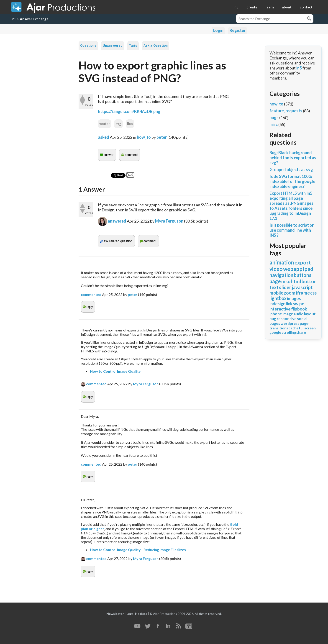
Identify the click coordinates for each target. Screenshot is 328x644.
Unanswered (113, 45)
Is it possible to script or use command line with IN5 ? (292, 230)
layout (310, 314)
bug (273, 319)
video (276, 269)
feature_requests (286, 111)
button (309, 281)
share (301, 332)
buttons (303, 275)
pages (275, 323)
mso (286, 281)
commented (91, 294)
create (252, 7)
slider (285, 287)
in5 (236, 7)
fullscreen (307, 328)
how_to (144, 137)
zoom (290, 293)
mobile (276, 293)
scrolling (289, 332)
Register (238, 30)
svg (118, 124)
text (274, 287)
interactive (280, 309)
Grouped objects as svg (291, 169)
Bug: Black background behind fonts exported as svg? (293, 158)
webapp (293, 269)
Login (218, 30)
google (275, 332)
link (289, 304)
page (275, 281)
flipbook (299, 309)
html (296, 281)
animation (282, 262)
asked (104, 137)
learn (270, 7)
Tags (133, 45)
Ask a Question (156, 45)
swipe (299, 304)
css (313, 293)
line (130, 124)
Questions (88, 45)
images (294, 298)
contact (306, 7)
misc (274, 124)
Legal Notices (137, 614)
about (287, 7)
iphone (276, 314)
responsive (287, 319)
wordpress (290, 323)
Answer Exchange (34, 19)
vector (105, 124)
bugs (274, 118)
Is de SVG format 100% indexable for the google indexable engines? (292, 181)
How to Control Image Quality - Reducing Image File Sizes (138, 550)
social (302, 319)
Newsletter (115, 614)
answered (117, 221)
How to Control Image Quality (115, 371)
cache (293, 328)
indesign (277, 304)
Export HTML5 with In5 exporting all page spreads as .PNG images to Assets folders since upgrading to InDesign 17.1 (291, 206)
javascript (302, 287)
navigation (281, 275)
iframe (303, 293)
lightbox (278, 298)
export (303, 262)
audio (299, 314)
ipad (308, 269)
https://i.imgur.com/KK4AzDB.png (129, 111)
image (288, 314)
